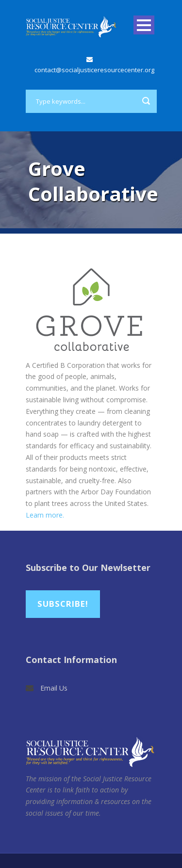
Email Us (54, 688)
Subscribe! (63, 604)
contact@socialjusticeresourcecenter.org (94, 70)
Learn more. (45, 515)
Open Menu (144, 25)
